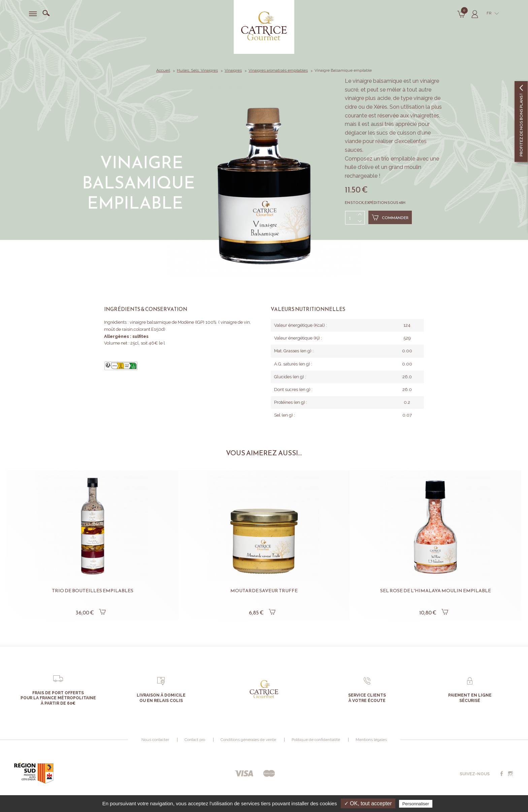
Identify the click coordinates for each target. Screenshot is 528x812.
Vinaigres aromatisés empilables (278, 70)
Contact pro (195, 740)
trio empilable (398, 159)
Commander (390, 217)
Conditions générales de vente (248, 740)
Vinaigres (233, 70)
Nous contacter (155, 740)
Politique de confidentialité (316, 740)
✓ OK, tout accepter (368, 803)
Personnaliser (416, 804)
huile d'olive (359, 167)
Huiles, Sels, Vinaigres (197, 70)
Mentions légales (371, 740)
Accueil (163, 70)
